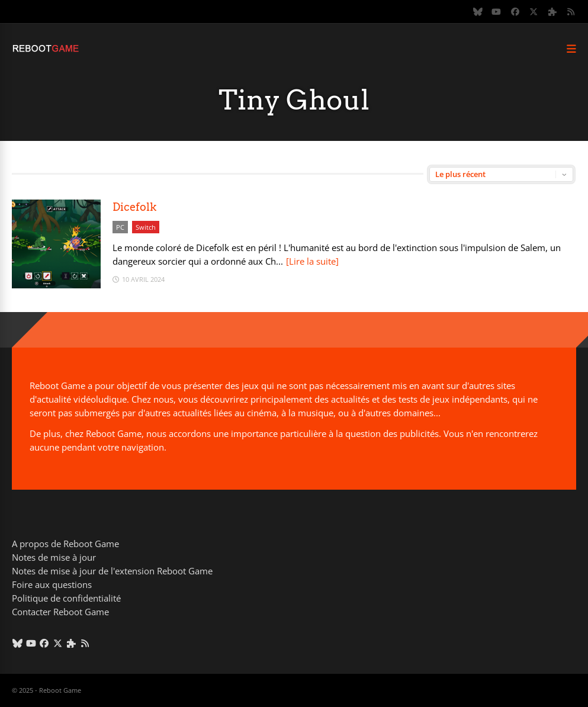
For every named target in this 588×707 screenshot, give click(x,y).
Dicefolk (134, 207)
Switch (146, 227)
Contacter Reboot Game (60, 612)
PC (120, 227)
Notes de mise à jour (54, 557)
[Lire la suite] (312, 261)
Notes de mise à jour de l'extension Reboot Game (112, 571)
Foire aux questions (52, 584)
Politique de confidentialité (66, 598)
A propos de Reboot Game (65, 544)
